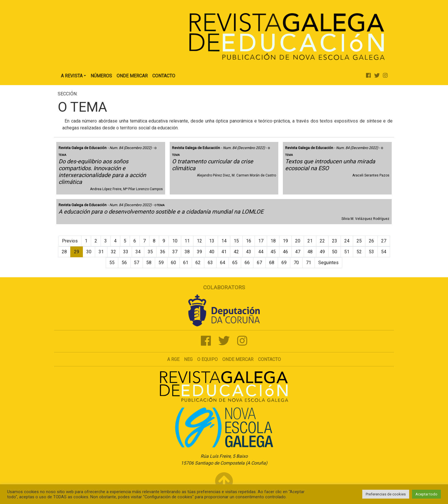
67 (259, 263)
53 (371, 252)
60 (173, 263)
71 (309, 263)
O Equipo (207, 359)
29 (77, 252)
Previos (70, 241)
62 (198, 263)
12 (199, 241)
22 (322, 241)
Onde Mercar (132, 76)
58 (149, 263)
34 (138, 252)
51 (347, 252)
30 (89, 252)
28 (64, 252)
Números (101, 76)
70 (296, 263)
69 (284, 263)
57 (137, 263)
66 (247, 263)
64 (223, 263)
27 (384, 241)
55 (112, 263)
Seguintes (328, 263)
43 (249, 252)
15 (236, 241)
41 (224, 252)
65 (235, 263)
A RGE (173, 359)
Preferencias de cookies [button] (386, 494)
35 (150, 252)
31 (101, 252)
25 (359, 241)
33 (126, 252)
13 (212, 241)
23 (335, 241)
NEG (188, 359)
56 (124, 263)
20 (298, 241)
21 (310, 241)
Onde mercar (238, 359)
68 (272, 263)
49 (322, 252)
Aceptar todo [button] (426, 494)
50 (335, 252)
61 (186, 263)
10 (175, 241)
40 (212, 252)
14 (224, 241)
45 (273, 252)
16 (249, 241)
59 (161, 263)
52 (359, 252)
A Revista (72, 76)
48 (310, 252)
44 (261, 252)
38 (187, 252)
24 (347, 241)
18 (273, 241)
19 (285, 241)
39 (199, 252)
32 (113, 252)
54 (384, 252)
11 (187, 241)
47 (298, 252)
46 (285, 252)
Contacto (164, 76)
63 (210, 263)
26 (371, 241)
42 (236, 252)
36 (163, 252)
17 (261, 241)
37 (175, 252)
